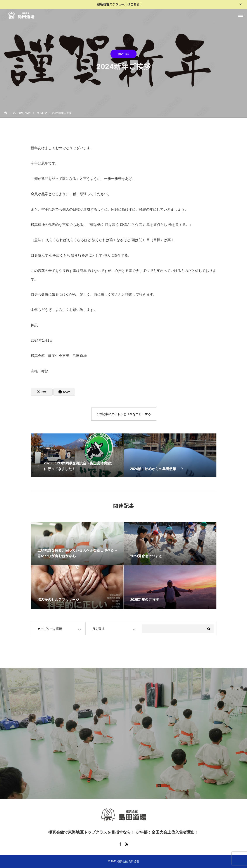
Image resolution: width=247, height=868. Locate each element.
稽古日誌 (124, 55)
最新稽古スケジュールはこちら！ (120, 4)
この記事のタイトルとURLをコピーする (123, 414)
